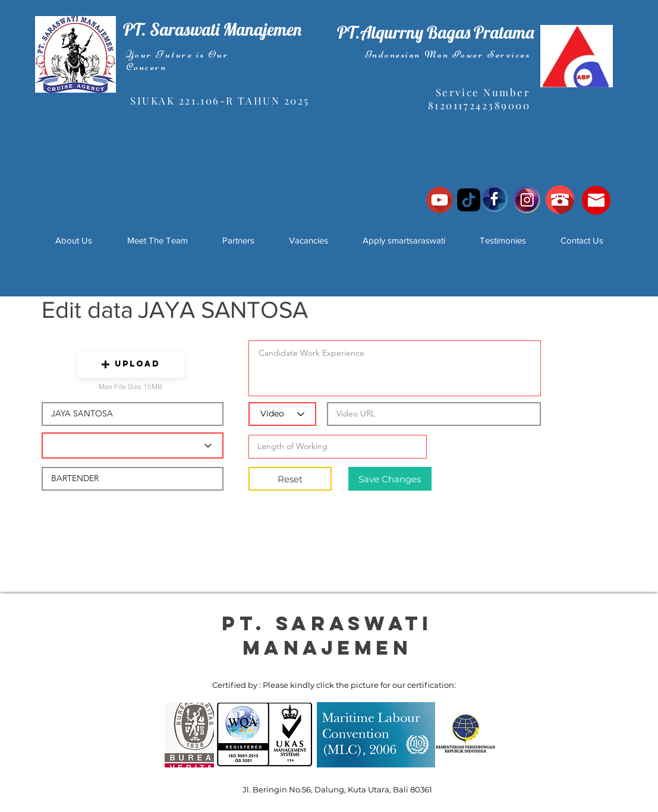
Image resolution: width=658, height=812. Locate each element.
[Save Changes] (390, 479)
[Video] (282, 414)
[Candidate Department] (133, 446)
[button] (131, 364)
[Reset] (290, 479)
